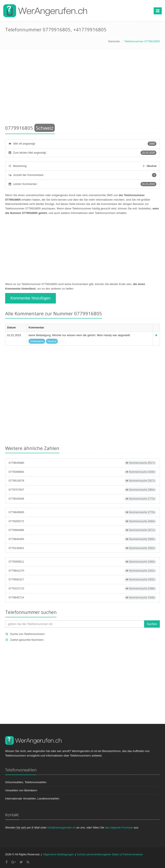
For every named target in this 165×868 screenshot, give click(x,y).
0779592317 (82, 580)
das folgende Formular (119, 828)
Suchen (152, 624)
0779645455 (82, 539)
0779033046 (82, 499)
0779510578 (82, 481)
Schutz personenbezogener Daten (98, 854)
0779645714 (82, 598)
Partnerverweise (133, 854)
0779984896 (82, 530)
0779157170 (82, 589)
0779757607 (82, 490)
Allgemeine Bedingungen (58, 854)
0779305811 (82, 562)
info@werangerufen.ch (62, 828)
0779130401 (82, 548)
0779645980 (82, 463)
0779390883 (82, 472)
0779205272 (82, 521)
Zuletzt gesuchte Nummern (27, 640)
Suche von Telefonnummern (27, 634)
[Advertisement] (82, 88)
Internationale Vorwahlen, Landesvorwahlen (32, 799)
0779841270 (82, 571)
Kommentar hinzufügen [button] (31, 298)
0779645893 (82, 512)
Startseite (114, 41)
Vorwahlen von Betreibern (21, 790)
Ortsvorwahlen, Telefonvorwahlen (26, 782)
